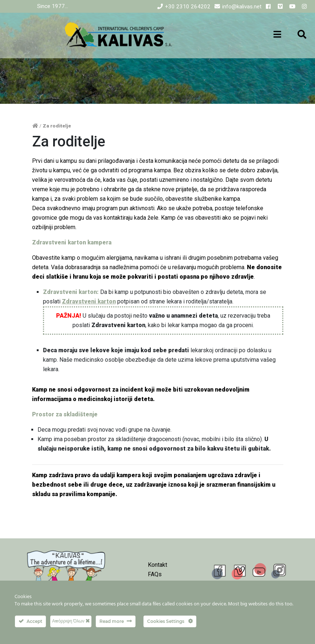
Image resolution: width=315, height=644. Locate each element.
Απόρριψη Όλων (71, 621)
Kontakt (157, 565)
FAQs (155, 574)
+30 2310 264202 (188, 7)
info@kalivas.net (242, 7)
